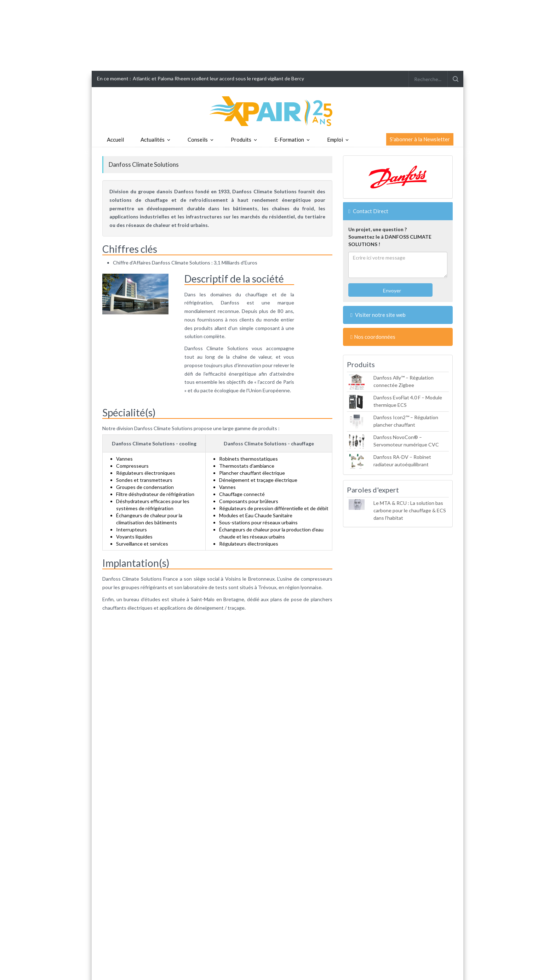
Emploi (335, 139)
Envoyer (391, 290)
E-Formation (289, 139)
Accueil (115, 139)
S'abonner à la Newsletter (420, 139)
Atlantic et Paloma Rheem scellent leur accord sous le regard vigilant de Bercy (218, 78)
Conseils (198, 139)
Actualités (153, 139)
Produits (241, 139)
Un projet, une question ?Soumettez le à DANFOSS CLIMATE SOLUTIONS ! (390, 237)
